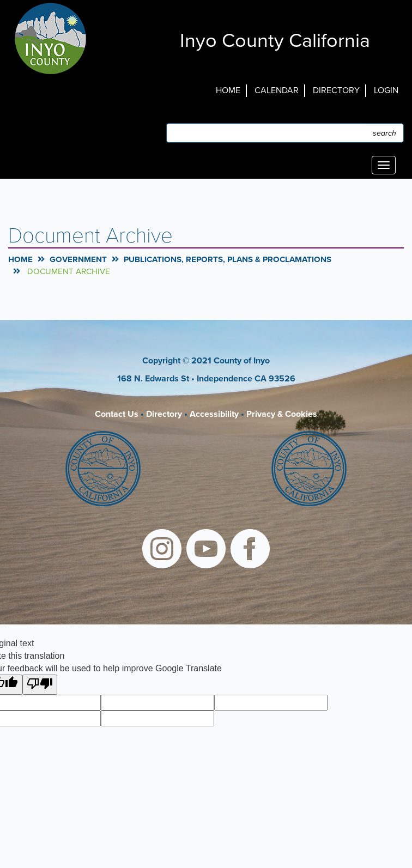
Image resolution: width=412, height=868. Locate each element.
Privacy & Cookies (282, 414)
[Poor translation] (40, 685)
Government (78, 259)
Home (228, 90)
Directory (336, 90)
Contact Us (117, 414)
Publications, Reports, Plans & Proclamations (228, 259)
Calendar (277, 90)
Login (386, 90)
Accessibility (214, 414)
